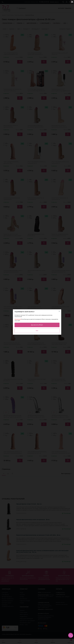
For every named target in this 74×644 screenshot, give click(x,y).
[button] (71, 635)
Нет (37, 331)
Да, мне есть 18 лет (37, 325)
